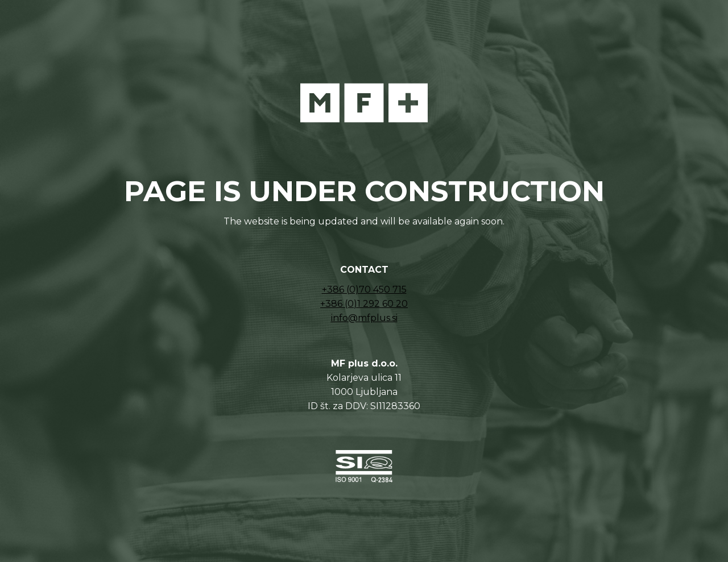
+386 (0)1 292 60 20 (364, 304)
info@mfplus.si (364, 318)
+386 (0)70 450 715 (364, 290)
